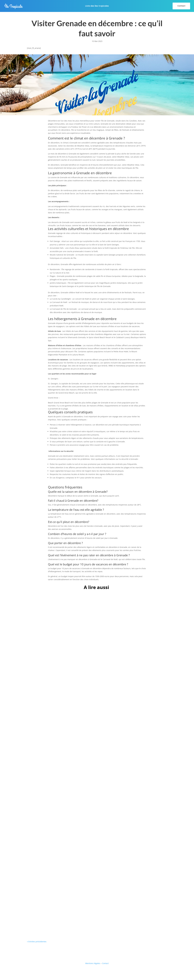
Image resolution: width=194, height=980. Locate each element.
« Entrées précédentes (37, 942)
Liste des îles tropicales (97, 6)
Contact (181, 6)
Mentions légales (93, 963)
